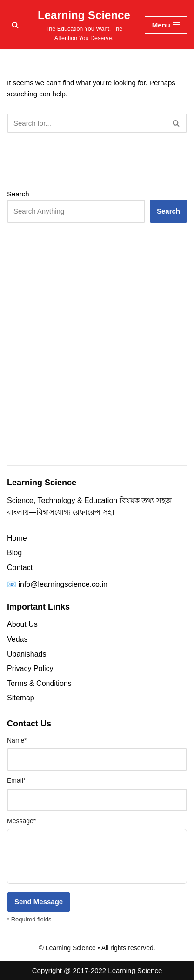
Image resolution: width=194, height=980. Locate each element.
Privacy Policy (30, 668)
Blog (14, 553)
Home (17, 538)
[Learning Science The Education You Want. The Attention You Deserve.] (84, 25)
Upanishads (27, 654)
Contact (20, 567)
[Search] (15, 25)
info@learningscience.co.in (63, 584)
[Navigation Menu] (166, 25)
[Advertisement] (97, 362)
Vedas (17, 639)
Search (18, 194)
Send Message (39, 902)
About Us (22, 624)
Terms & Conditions (39, 683)
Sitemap (21, 698)
